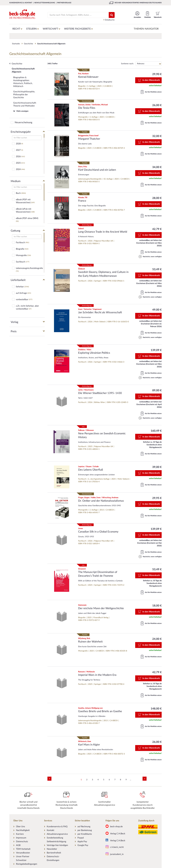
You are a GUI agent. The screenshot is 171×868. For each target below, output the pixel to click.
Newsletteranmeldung (45, 3)
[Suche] (76, 15)
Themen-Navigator (146, 29)
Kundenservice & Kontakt (21, 3)
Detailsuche (109, 20)
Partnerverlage (64, 3)
